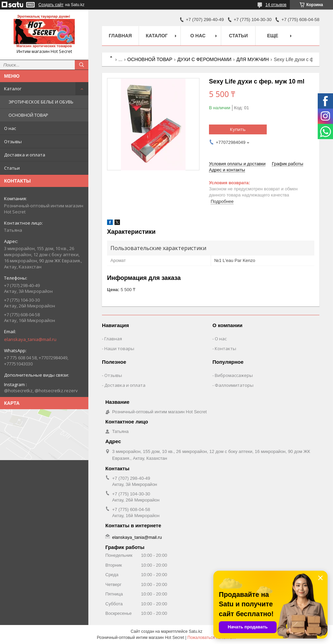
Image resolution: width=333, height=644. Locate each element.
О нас (10, 128)
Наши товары (119, 348)
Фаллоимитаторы (234, 385)
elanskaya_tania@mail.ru (30, 339)
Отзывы (13, 141)
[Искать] (82, 65)
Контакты (225, 348)
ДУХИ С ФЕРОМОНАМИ (204, 59)
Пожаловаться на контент (212, 638)
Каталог (13, 89)
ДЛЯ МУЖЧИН (253, 59)
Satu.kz (195, 631)
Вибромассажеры (234, 375)
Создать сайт (51, 5)
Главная (120, 36)
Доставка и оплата (25, 155)
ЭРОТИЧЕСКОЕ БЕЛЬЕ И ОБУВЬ (41, 102)
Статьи (12, 168)
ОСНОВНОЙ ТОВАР (28, 115)
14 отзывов (276, 5)
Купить (238, 129)
